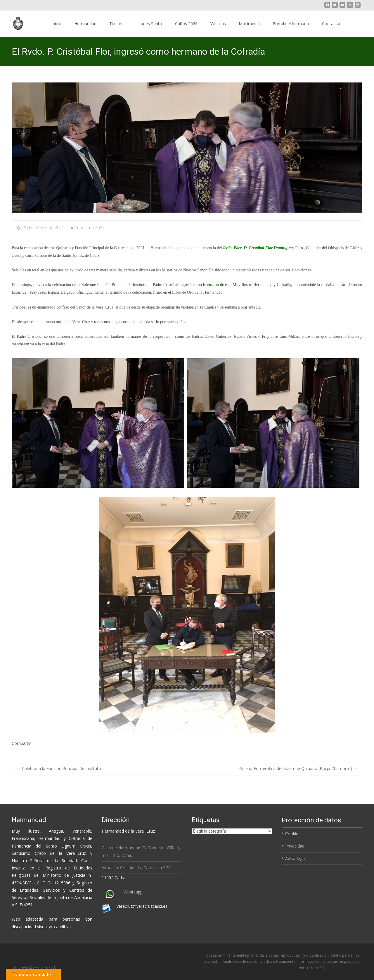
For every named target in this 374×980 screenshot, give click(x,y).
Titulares (117, 24)
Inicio (56, 24)
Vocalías (218, 24)
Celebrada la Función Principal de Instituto (59, 768)
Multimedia (249, 24)
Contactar (331, 24)
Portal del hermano (291, 24)
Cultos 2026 (186, 24)
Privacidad (295, 846)
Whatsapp (133, 892)
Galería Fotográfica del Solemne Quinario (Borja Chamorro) (298, 768)
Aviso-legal (295, 858)
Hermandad (85, 24)
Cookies (293, 834)
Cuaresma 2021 (89, 228)
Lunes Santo (150, 24)
